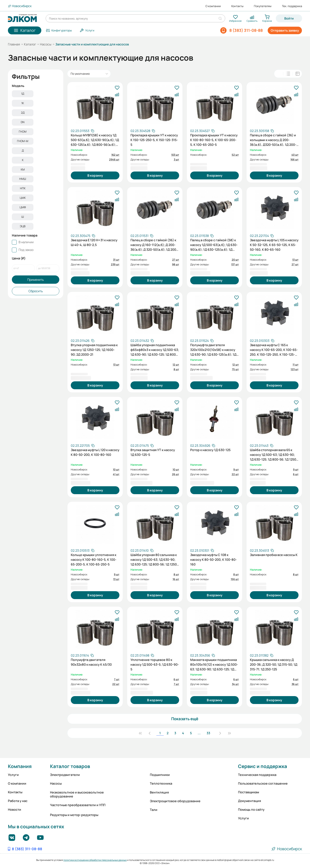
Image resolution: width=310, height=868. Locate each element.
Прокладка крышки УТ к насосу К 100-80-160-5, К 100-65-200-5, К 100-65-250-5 (214, 139)
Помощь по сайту (251, 810)
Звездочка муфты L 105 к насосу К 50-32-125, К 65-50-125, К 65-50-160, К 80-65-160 (274, 244)
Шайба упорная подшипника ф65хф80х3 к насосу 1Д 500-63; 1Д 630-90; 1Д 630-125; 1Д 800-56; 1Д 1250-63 (155, 349)
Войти (289, 18)
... (199, 733)
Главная (14, 44)
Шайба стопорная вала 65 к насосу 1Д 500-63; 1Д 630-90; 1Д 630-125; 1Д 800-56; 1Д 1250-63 (274, 454)
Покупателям (263, 6)
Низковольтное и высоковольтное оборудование (77, 794)
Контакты (237, 6)
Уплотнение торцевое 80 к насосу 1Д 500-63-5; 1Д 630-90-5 (155, 664)
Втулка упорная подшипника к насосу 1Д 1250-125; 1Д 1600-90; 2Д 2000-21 (94, 349)
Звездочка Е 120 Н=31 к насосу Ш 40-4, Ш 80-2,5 (94, 242)
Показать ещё (185, 719)
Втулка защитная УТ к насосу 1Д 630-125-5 (153, 452)
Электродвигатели (65, 775)
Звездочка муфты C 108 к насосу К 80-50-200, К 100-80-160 (214, 559)
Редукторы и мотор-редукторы (74, 815)
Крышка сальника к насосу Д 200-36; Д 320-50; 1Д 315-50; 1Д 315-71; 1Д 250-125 (274, 664)
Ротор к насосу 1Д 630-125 (210, 450)
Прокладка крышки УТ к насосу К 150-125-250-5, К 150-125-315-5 (154, 139)
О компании (213, 6)
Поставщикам (249, 792)
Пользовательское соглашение (263, 783)
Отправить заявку (285, 30)
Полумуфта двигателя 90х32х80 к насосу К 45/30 (91, 662)
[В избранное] (117, 88)
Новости (15, 810)
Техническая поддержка (257, 775)
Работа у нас (18, 801)
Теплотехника (161, 783)
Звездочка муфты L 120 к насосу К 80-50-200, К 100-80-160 (95, 452)
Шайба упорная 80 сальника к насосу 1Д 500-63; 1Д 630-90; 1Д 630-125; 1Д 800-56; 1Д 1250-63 (154, 559)
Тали (154, 810)
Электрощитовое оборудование (175, 801)
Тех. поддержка (292, 6)
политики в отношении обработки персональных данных (95, 860)
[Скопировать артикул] (82, 131)
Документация (250, 801)
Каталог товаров (70, 766)
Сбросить (36, 297)
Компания (20, 766)
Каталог (30, 44)
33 (208, 733)
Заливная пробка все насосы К (274, 555)
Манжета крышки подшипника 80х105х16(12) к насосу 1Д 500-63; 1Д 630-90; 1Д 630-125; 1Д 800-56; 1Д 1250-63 (214, 664)
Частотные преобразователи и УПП (78, 805)
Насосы (46, 44)
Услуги (13, 775)
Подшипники (160, 775)
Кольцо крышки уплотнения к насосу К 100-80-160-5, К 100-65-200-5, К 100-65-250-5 (94, 559)
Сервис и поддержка (263, 766)
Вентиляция (159, 792)
